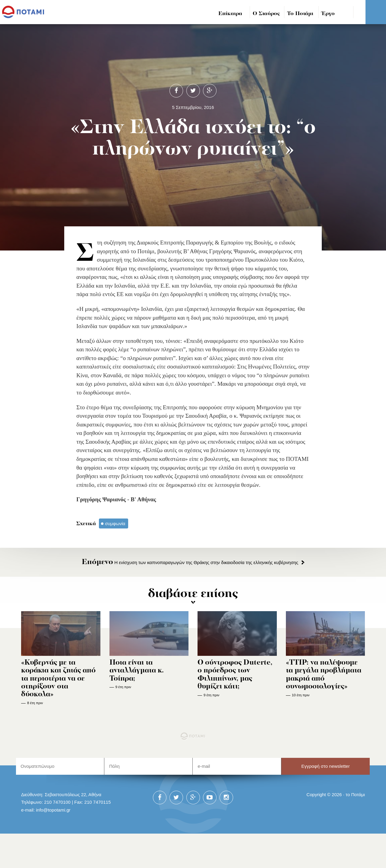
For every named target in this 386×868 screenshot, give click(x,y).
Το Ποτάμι (300, 14)
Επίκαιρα (230, 14)
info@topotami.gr (53, 810)
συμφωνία (115, 523)
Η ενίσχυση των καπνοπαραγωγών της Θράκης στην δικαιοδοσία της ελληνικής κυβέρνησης (190, 562)
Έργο (328, 14)
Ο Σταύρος (266, 14)
